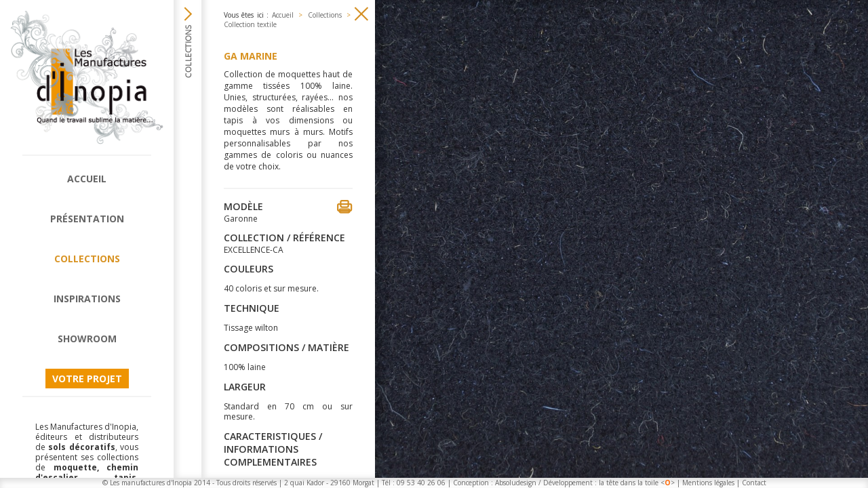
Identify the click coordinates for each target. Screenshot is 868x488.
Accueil (87, 179)
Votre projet (87, 379)
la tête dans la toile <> (637, 483)
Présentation (87, 219)
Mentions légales (708, 483)
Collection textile (250, 24)
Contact (754, 483)
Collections (87, 259)
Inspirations (87, 299)
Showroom (87, 339)
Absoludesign (516, 483)
